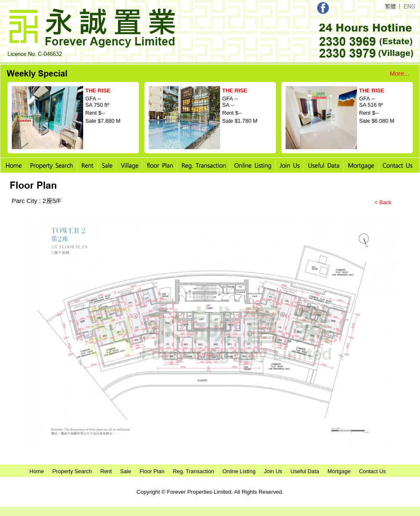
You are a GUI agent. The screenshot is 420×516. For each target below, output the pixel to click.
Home (37, 471)
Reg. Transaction (193, 471)
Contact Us (373, 471)
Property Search (72, 471)
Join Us (273, 471)
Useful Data (305, 471)
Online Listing (239, 471)
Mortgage (339, 471)
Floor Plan (152, 471)
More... (400, 73)
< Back (383, 202)
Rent (106, 471)
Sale (126, 471)
